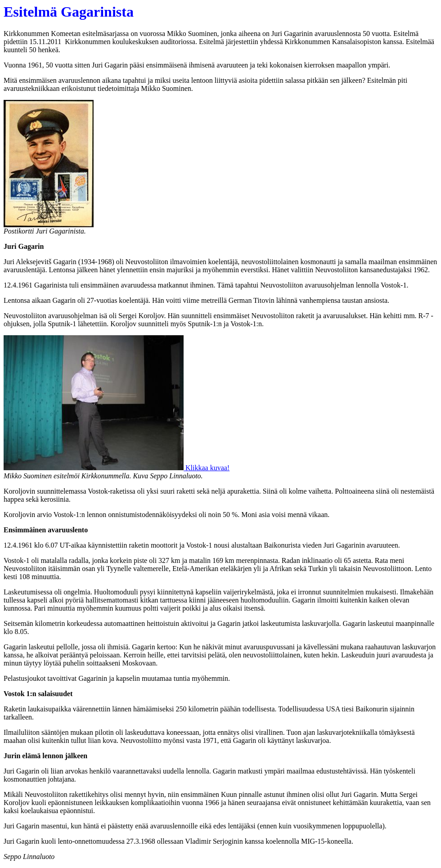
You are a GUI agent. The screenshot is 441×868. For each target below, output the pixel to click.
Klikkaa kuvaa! (207, 468)
